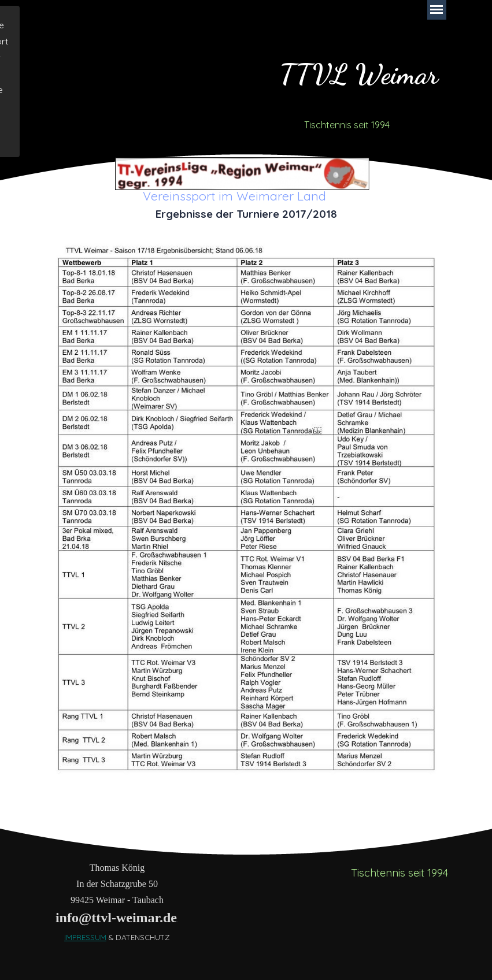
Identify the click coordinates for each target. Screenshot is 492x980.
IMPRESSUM (85, 937)
